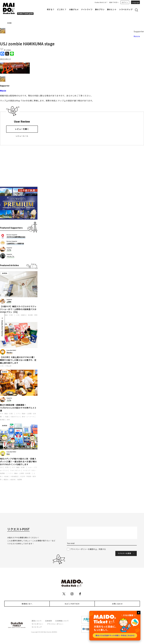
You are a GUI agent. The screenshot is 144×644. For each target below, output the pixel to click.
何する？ (51, 9)
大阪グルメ (74, 9)
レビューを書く (22, 129)
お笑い (7, 467)
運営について (37, 621)
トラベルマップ (126, 9)
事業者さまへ (27, 604)
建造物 (13, 479)
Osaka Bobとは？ (101, 2)
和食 (7, 417)
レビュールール (22, 136)
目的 (8, 420)
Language (135, 2)
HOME (9, 23)
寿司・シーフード (28, 417)
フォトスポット (15, 470)
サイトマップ (37, 627)
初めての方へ (114, 2)
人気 (18, 315)
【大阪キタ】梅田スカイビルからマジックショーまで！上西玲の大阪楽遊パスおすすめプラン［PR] (18, 309)
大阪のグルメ (15, 417)
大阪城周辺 (14, 476)
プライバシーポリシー (55, 624)
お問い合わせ (117, 604)
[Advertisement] (19, 166)
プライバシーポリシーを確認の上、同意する (88, 549)
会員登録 (49, 621)
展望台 (24, 315)
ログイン (125, 2)
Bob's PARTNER (72, 604)
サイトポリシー (37, 624)
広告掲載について (62, 621)
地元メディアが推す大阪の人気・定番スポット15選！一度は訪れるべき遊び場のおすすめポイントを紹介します (18, 462)
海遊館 (20, 479)
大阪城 (6, 476)
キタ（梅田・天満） (7, 315)
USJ (1, 467)
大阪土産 (8, 366)
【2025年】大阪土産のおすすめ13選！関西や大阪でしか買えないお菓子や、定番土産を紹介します (18, 360)
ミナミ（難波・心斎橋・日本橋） (20, 473)
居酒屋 (2, 420)
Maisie (137, 36)
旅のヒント (112, 9)
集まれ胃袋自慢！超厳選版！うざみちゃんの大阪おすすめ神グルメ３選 (18, 408)
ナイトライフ (87, 9)
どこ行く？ (62, 9)
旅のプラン (100, 9)
